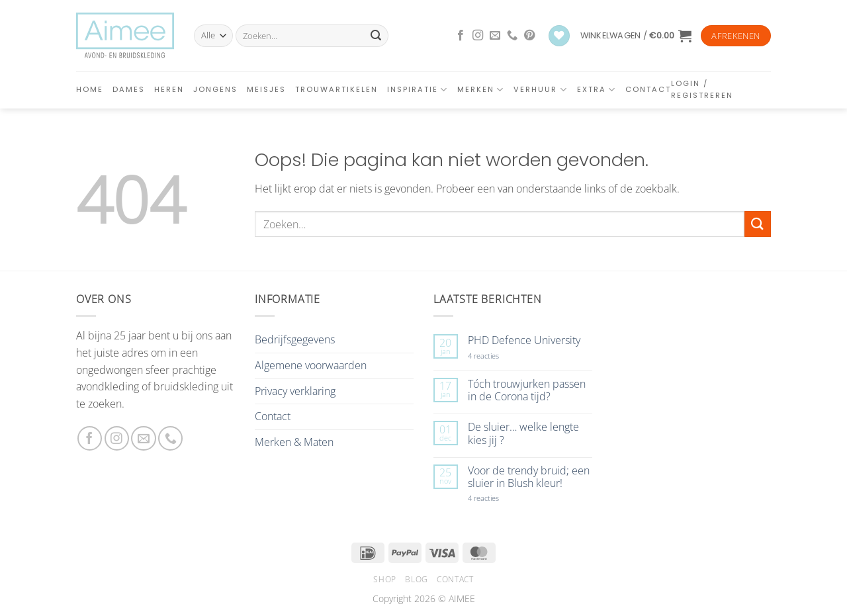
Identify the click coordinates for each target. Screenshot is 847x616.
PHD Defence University (524, 340)
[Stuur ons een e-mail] (495, 36)
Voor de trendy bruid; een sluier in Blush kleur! (529, 477)
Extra (597, 90)
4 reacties (499, 356)
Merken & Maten (294, 442)
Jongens (215, 89)
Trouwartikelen (336, 89)
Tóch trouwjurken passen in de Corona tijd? (527, 390)
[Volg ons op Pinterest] (529, 36)
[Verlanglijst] (559, 36)
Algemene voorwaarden (311, 365)
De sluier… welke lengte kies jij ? (523, 433)
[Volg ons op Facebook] (461, 36)
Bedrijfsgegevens (295, 339)
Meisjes (266, 89)
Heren (169, 89)
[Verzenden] (376, 36)
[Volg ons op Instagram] (478, 36)
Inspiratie (418, 90)
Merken (481, 90)
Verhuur (540, 90)
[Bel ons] (512, 36)
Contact (648, 89)
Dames (129, 89)
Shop (384, 579)
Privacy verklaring (295, 391)
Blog (416, 579)
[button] (636, 36)
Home (90, 89)
